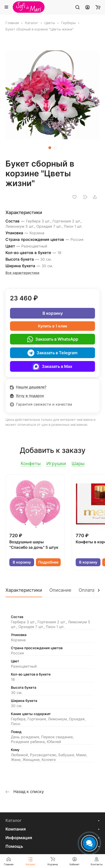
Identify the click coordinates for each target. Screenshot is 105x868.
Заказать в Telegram (52, 353)
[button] (50, 148)
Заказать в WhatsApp (53, 339)
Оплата (87, 590)
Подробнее (48, 562)
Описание (60, 590)
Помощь (14, 846)
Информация (19, 838)
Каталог (14, 820)
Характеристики (24, 590)
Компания (16, 829)
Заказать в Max (52, 367)
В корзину (53, 313)
